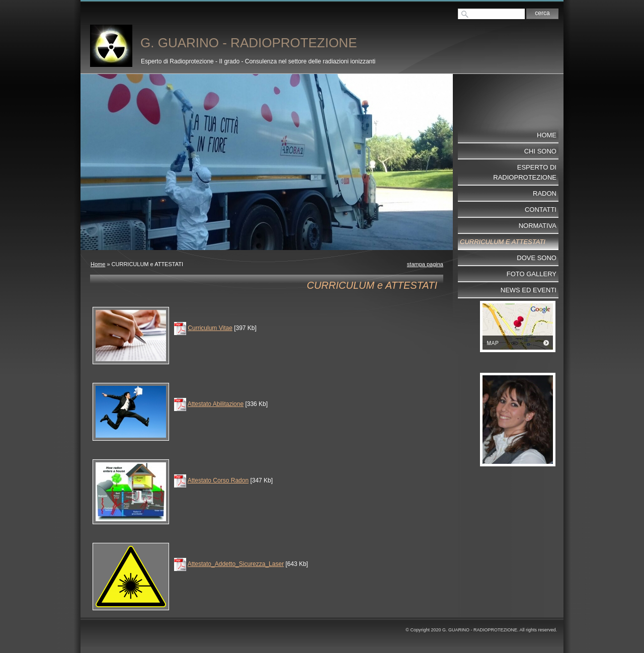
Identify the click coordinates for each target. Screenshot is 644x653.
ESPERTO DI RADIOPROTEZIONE (525, 172)
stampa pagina (425, 264)
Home (98, 264)
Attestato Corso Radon (218, 480)
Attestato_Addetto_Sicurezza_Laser (236, 564)
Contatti (541, 210)
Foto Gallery (532, 274)
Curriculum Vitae (210, 328)
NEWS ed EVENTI (529, 290)
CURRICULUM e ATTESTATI (503, 242)
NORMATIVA (538, 226)
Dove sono (537, 258)
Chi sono (540, 151)
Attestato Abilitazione (216, 404)
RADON (545, 193)
